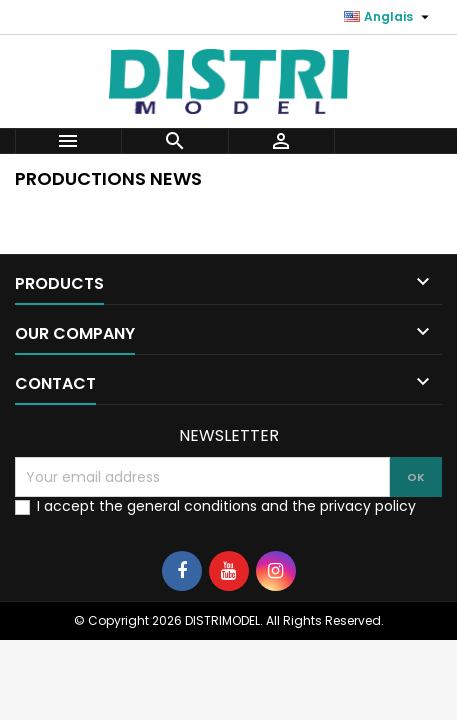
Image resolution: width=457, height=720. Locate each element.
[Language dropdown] (389, 17)
